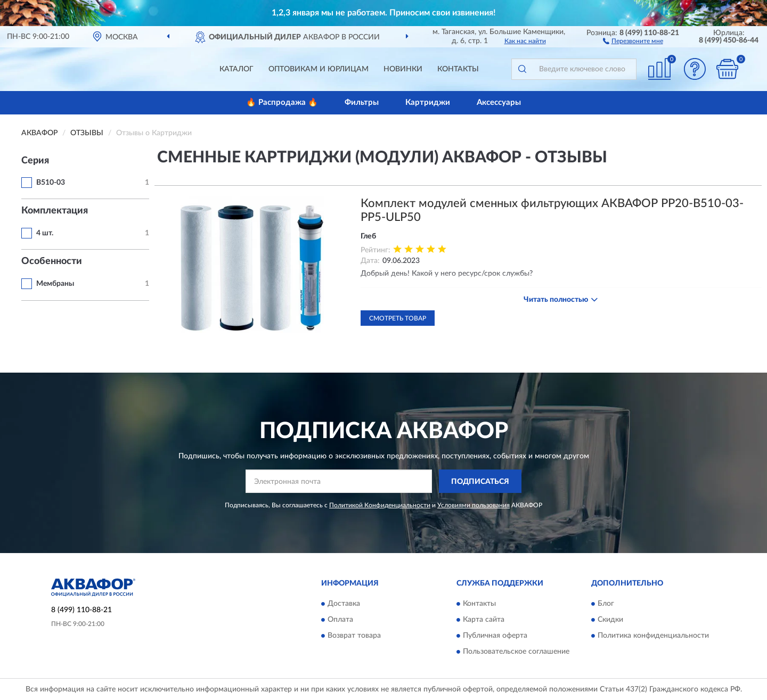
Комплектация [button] (55, 211)
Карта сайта (484, 620)
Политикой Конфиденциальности (380, 505)
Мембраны (55, 284)
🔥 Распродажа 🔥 (282, 102)
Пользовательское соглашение (516, 652)
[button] (633, 40)
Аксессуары (499, 102)
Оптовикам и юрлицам (319, 69)
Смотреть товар (398, 318)
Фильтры (362, 102)
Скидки (610, 620)
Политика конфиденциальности (653, 636)
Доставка (344, 604)
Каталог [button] (236, 69)
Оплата (340, 620)
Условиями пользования (474, 505)
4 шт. (45, 233)
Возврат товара (354, 636)
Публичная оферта (495, 636)
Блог (606, 604)
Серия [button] (35, 161)
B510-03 (51, 183)
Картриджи (428, 102)
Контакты (458, 69)
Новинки (403, 69)
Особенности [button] (52, 261)
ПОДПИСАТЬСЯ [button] (480, 482)
